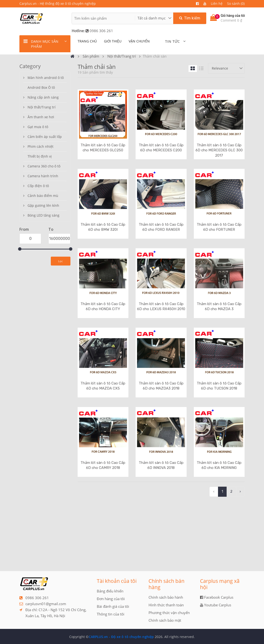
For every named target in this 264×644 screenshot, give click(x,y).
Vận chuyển (139, 41)
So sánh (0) (236, 3)
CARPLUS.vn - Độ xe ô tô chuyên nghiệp (121, 637)
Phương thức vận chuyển (169, 613)
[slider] (20, 249)
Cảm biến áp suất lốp (45, 137)
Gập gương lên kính (43, 205)
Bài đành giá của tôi (113, 606)
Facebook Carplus (217, 597)
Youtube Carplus (216, 605)
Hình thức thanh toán (166, 605)
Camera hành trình (43, 176)
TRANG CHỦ (87, 41)
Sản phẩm (91, 56)
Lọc (61, 261)
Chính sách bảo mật (165, 620)
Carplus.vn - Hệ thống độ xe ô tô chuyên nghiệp (58, 3)
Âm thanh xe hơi (41, 117)
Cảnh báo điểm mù (43, 196)
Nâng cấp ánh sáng (43, 97)
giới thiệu (113, 41)
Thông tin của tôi (111, 614)
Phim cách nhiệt (40, 146)
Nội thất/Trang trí (122, 56)
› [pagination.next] (240, 492)
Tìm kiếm (190, 18)
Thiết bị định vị (40, 156)
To (51, 229)
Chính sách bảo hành (166, 597)
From (24, 229)
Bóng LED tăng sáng (43, 215)
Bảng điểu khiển (110, 591)
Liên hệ (217, 3)
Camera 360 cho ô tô (44, 166)
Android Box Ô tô (41, 87)
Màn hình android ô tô (46, 78)
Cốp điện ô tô (38, 186)
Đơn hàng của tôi (111, 599)
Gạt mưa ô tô (38, 127)
